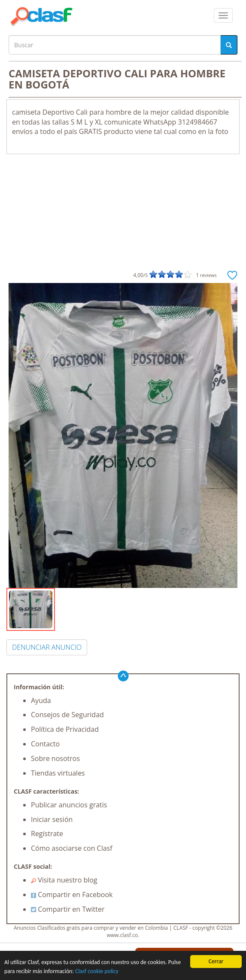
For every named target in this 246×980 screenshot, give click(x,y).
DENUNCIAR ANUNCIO (47, 647)
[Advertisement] (123, 219)
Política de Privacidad (65, 729)
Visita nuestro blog (64, 880)
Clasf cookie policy (97, 971)
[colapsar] (223, 15)
